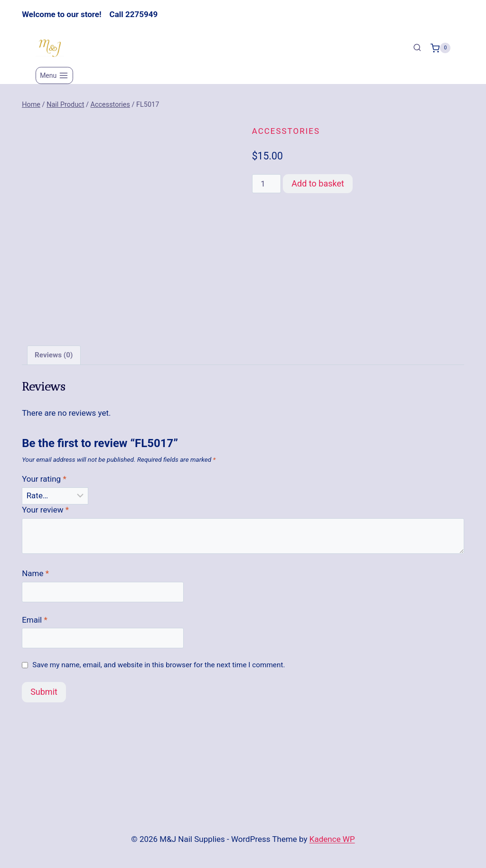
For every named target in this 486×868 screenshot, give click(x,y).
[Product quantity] (267, 184)
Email (35, 620)
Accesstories (286, 131)
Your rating (44, 479)
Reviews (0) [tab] (54, 355)
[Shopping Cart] (440, 48)
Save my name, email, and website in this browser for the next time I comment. (159, 665)
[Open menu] (54, 75)
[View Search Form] (417, 48)
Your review (45, 510)
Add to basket (318, 183)
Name (35, 573)
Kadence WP (332, 839)
